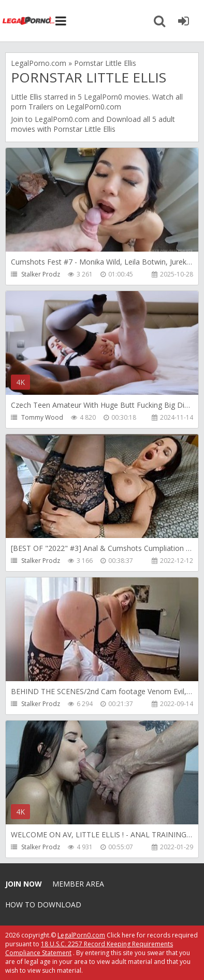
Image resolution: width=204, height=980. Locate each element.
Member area (78, 884)
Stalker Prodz (41, 274)
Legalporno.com (28, 21)
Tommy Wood (42, 417)
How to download (43, 905)
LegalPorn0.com (62, 119)
